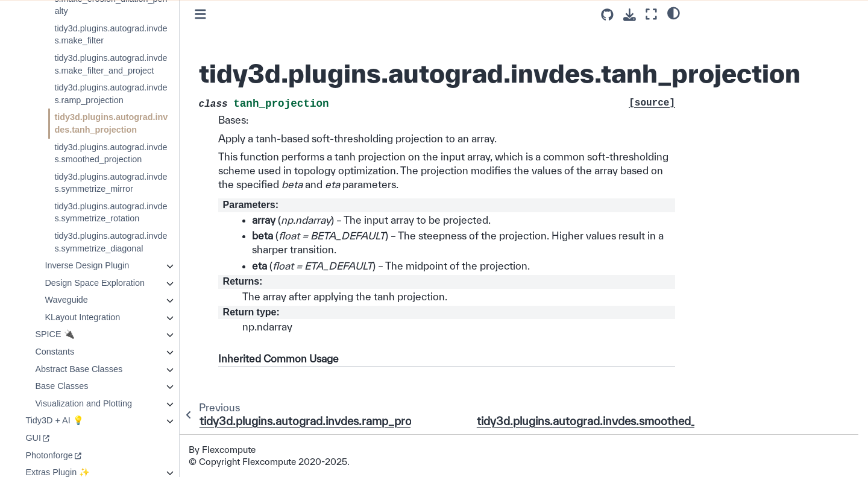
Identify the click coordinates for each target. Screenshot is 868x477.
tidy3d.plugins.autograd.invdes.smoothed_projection (111, 153)
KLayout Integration (82, 317)
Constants (55, 352)
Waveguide (66, 300)
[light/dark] (674, 13)
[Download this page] (630, 15)
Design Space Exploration (95, 283)
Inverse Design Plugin (87, 265)
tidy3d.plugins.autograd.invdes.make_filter (111, 35)
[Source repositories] (607, 15)
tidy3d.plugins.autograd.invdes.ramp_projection (111, 94)
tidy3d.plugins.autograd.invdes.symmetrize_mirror (111, 183)
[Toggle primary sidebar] (200, 14)
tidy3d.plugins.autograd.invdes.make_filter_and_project (111, 64)
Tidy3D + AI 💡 (54, 420)
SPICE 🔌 (55, 334)
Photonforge (49, 455)
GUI (33, 438)
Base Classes (61, 386)
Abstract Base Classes (79, 369)
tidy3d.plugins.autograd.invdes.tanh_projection (111, 123)
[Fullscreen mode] (651, 14)
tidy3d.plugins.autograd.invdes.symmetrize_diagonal (111, 242)
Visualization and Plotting (83, 403)
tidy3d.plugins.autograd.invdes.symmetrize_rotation (111, 213)
